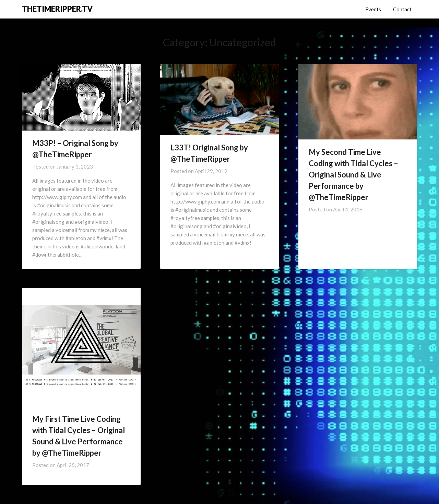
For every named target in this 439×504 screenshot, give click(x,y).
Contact (402, 9)
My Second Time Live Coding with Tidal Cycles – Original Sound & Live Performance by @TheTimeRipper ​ (353, 175)
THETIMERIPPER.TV (57, 9)
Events (373, 9)
